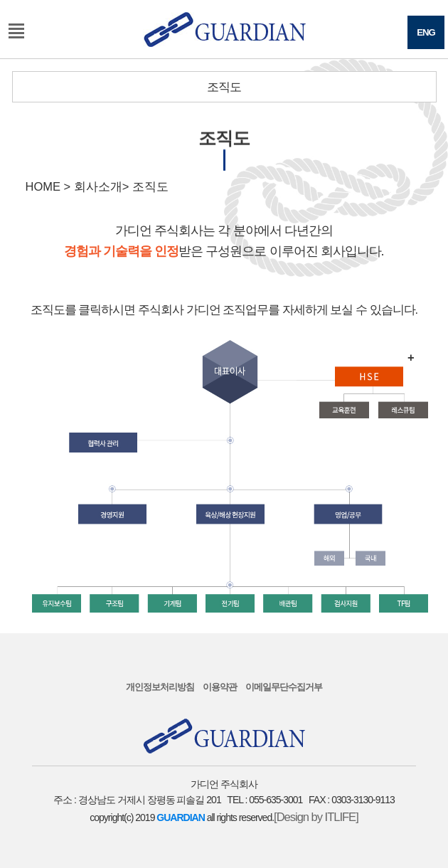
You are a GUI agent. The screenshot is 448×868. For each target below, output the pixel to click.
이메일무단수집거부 (284, 687)
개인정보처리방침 (160, 687)
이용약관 (220, 687)
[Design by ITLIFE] (316, 817)
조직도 (224, 87)
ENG (426, 32)
